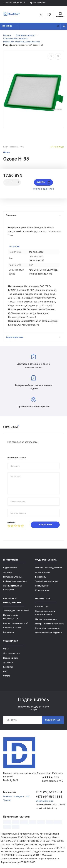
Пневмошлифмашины (46, 619)
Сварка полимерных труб (16, 623)
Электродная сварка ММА (16, 610)
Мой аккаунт (64, 26)
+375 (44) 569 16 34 (49, 797)
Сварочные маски (12, 628)
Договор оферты (11, 653)
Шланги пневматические (48, 628)
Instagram (19, 796)
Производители (11, 658)
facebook (8, 796)
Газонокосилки (43, 572)
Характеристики (33, 337)
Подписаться (53, 720)
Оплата (7, 676)
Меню (7, 26)
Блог (6, 671)
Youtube (7, 800)
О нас (6, 649)
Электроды (9, 632)
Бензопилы (41, 577)
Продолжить (45, 525)
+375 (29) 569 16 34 (13, 3)
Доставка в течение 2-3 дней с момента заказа (33, 361)
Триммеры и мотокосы (47, 581)
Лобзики (7, 572)
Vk (27, 796)
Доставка (8, 662)
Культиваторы (42, 590)
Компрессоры (42, 606)
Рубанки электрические (15, 581)
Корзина (60, 15)
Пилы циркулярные (13, 577)
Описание (33, 215)
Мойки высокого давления (49, 568)
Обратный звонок (37, 3)
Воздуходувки (42, 586)
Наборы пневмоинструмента (50, 624)
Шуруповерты (10, 568)
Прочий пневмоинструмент (49, 633)
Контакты (8, 667)
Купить (43, 182)
